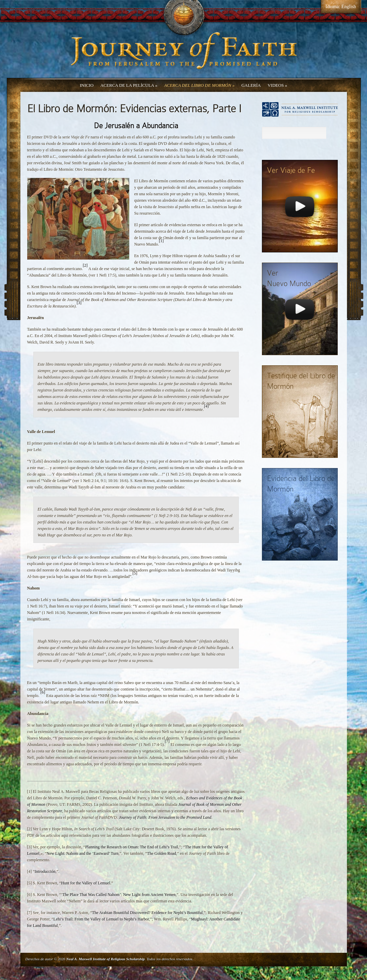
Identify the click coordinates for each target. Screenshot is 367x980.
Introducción (45, 871)
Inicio (87, 85)
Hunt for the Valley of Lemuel (86, 883)
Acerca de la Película (129, 85)
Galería (251, 85)
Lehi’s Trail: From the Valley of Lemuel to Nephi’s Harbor (101, 919)
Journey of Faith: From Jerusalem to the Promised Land (165, 817)
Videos (277, 85)
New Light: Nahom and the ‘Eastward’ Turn (83, 853)
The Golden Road (161, 853)
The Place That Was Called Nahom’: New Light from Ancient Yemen (119, 895)
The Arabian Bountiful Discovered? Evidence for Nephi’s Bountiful (148, 913)
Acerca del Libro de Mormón (199, 85)
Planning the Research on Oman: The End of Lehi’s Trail (131, 847)
